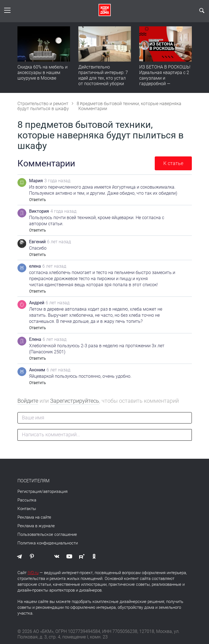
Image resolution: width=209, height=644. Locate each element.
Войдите (28, 401)
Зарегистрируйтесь (75, 401)
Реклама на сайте (34, 517)
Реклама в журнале (36, 526)
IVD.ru (33, 573)
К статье (173, 163)
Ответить (38, 200)
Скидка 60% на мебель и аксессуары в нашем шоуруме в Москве (42, 73)
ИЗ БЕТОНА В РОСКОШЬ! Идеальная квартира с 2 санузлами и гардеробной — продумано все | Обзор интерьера (165, 81)
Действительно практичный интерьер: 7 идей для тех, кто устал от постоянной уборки (103, 75)
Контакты (27, 509)
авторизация (55, 491)
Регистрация (29, 491)
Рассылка (27, 500)
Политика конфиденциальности (48, 543)
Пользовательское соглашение (47, 534)
